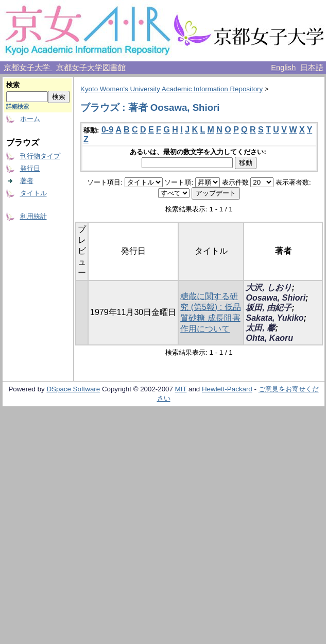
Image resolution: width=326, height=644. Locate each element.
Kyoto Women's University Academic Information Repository (171, 89)
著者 (27, 181)
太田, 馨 (260, 328)
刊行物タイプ (40, 156)
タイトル (33, 193)
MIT (181, 389)
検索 (13, 85)
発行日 (30, 168)
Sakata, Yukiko (274, 318)
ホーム (30, 119)
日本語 (312, 68)
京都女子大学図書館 (91, 68)
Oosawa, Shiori (276, 298)
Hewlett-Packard (227, 389)
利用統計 (33, 216)
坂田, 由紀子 (269, 308)
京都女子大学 (28, 68)
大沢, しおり (269, 287)
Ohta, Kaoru (269, 338)
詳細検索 (18, 106)
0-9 (107, 130)
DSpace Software (73, 389)
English (283, 68)
